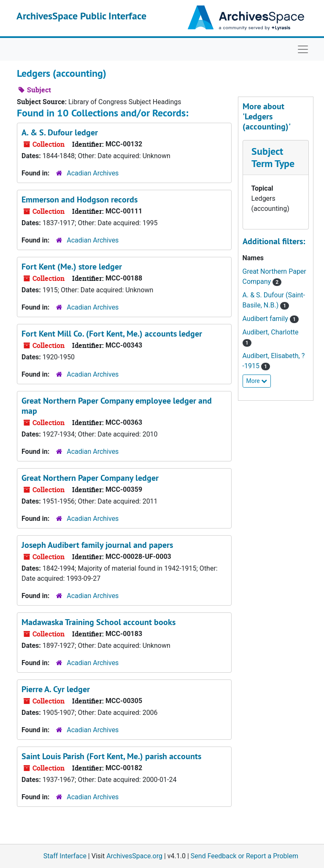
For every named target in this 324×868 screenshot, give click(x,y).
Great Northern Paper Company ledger (90, 478)
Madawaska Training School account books (99, 622)
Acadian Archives (93, 173)
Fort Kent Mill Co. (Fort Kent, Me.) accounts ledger (112, 334)
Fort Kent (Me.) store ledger (72, 267)
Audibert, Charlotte (271, 332)
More (257, 381)
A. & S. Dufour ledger (60, 132)
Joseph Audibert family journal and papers (97, 545)
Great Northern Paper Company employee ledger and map (117, 406)
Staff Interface (65, 856)
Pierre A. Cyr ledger (56, 689)
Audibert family (266, 319)
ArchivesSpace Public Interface (81, 16)
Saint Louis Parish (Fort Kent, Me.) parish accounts (111, 756)
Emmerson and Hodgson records (80, 199)
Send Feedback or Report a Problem (244, 856)
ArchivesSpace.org (134, 856)
